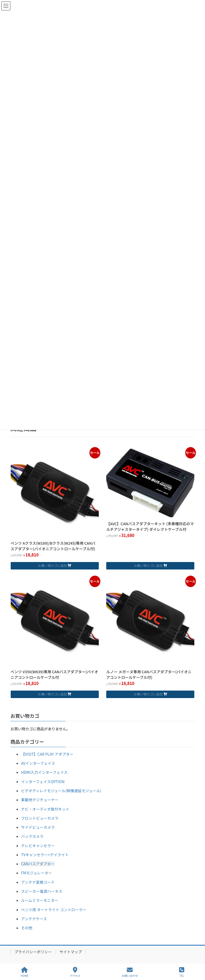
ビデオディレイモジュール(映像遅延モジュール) (61, 791)
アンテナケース (34, 919)
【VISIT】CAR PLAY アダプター (47, 754)
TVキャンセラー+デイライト (45, 855)
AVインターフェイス (38, 763)
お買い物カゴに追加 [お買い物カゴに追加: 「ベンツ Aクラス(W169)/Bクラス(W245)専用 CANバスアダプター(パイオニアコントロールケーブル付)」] (52, 565)
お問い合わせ (130, 972)
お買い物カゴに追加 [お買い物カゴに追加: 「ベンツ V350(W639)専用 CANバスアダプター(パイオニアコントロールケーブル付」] (52, 694)
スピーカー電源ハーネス (42, 891)
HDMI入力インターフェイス (44, 772)
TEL (182, 972)
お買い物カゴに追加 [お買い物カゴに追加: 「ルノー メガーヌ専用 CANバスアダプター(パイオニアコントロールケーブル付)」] (148, 694)
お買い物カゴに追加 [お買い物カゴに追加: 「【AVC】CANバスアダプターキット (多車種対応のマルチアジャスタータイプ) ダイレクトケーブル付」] (148, 565)
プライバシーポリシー (33, 952)
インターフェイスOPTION (43, 782)
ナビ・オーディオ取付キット (45, 809)
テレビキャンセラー (38, 846)
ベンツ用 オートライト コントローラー (54, 910)
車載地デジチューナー (40, 800)
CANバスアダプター (38, 864)
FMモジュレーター (37, 873)
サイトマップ (71, 952)
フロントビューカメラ (40, 818)
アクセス (75, 972)
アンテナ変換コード (38, 882)
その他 (27, 928)
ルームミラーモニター (40, 900)
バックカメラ (32, 836)
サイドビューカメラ (38, 827)
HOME (25, 972)
